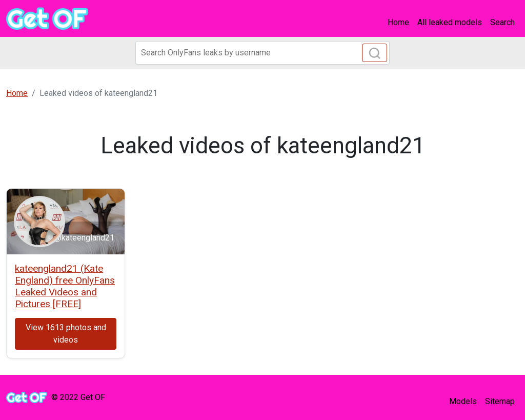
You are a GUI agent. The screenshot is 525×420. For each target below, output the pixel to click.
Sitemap (500, 401)
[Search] (262, 53)
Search (502, 22)
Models (463, 401)
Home (398, 22)
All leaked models (450, 22)
